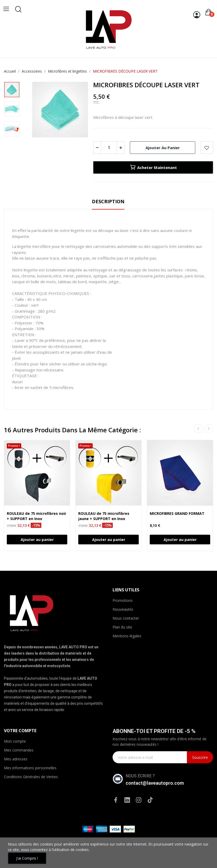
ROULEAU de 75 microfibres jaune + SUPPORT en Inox (104, 516)
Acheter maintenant (153, 167)
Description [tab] (108, 201)
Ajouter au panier (163, 148)
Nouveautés (123, 609)
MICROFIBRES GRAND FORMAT (177, 513)
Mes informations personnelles (30, 768)
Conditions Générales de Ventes (31, 777)
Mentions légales (127, 636)
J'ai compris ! (27, 858)
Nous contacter (126, 618)
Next (209, 429)
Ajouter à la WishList (207, 148)
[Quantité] (109, 148)
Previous (198, 429)
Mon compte (15, 741)
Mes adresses (16, 759)
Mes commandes (19, 750)
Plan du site (122, 627)
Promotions (123, 600)
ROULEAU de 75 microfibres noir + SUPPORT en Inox (37, 516)
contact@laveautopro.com (155, 783)
